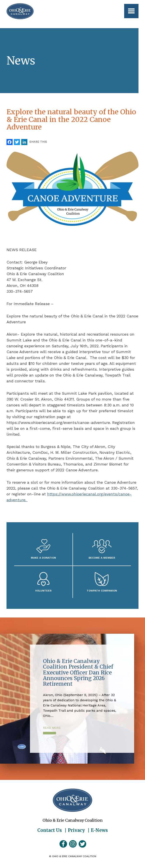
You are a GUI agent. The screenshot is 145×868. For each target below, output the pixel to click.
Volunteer (43, 591)
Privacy (76, 830)
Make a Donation (43, 558)
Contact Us (50, 830)
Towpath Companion (102, 591)
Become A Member (102, 558)
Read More (52, 728)
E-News (99, 830)
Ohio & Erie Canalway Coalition (72, 800)
